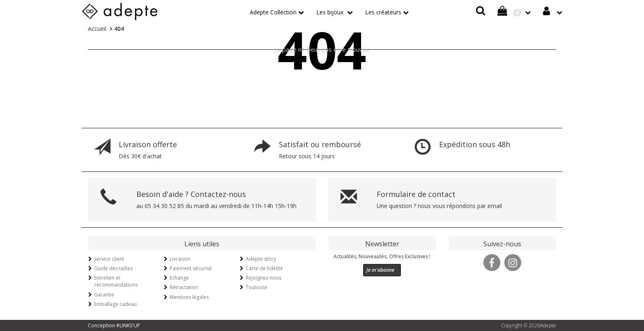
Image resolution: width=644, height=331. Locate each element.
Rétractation (184, 287)
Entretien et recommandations (116, 281)
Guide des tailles (113, 268)
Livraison (180, 259)
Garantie (104, 295)
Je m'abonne (380, 270)
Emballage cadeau (115, 304)
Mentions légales (189, 297)
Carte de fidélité (264, 268)
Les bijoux (331, 12)
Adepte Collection (273, 12)
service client (109, 259)
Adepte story (261, 259)
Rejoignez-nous (263, 278)
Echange (179, 278)
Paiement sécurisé (191, 268)
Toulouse (256, 287)
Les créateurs (383, 12)
